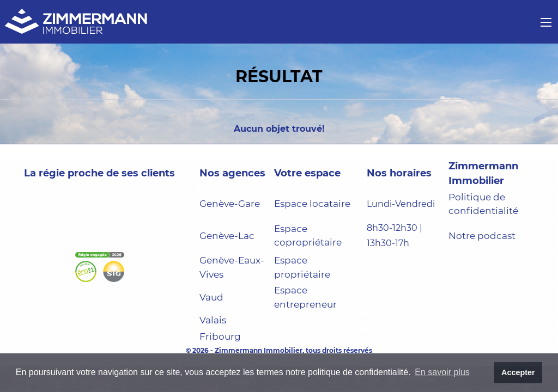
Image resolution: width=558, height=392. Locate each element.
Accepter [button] (518, 372)
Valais (213, 320)
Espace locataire (312, 204)
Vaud (211, 297)
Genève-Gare (230, 204)
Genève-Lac (227, 236)
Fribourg (220, 336)
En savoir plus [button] (442, 372)
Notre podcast (482, 236)
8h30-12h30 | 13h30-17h (395, 236)
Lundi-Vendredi (401, 204)
